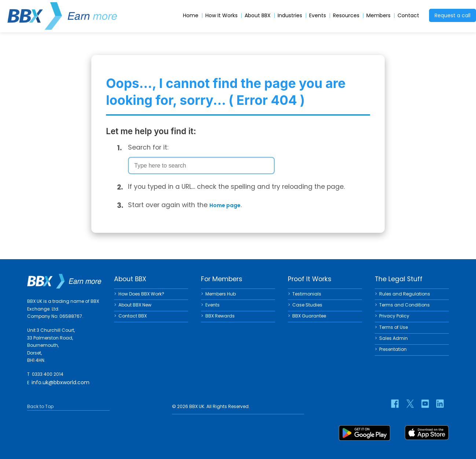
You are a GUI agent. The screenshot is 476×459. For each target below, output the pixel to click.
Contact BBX (133, 316)
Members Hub (221, 294)
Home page (225, 205)
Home (191, 16)
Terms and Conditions (404, 305)
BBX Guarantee (309, 316)
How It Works (221, 16)
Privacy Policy (394, 316)
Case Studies (307, 305)
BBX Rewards (220, 316)
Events (318, 16)
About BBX (258, 16)
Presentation (393, 349)
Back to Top (40, 406)
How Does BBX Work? (141, 294)
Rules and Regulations (405, 294)
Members (378, 16)
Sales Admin (393, 338)
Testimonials (307, 294)
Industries (290, 16)
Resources (346, 16)
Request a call (453, 15)
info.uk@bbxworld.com (61, 382)
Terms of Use (393, 327)
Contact (408, 16)
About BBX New (135, 305)
